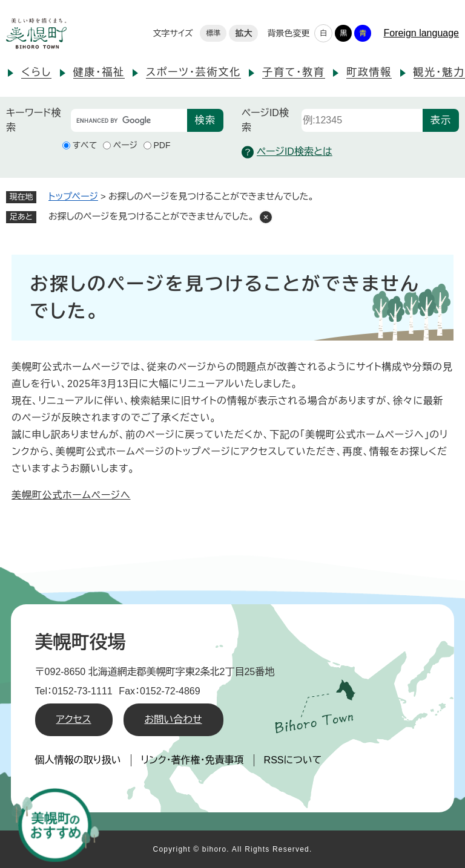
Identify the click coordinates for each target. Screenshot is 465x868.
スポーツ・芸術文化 (193, 72)
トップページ (73, 196)
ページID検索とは (287, 152)
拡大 (243, 33)
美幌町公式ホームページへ (71, 495)
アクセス (74, 720)
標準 (213, 33)
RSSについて (293, 760)
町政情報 (369, 72)
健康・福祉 (99, 72)
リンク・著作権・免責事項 (193, 760)
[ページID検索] (362, 120)
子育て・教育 (293, 72)
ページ (125, 145)
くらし (36, 72)
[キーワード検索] (129, 120)
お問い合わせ (173, 720)
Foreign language (421, 33)
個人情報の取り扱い (78, 760)
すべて (85, 145)
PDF (162, 145)
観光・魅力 (439, 72)
